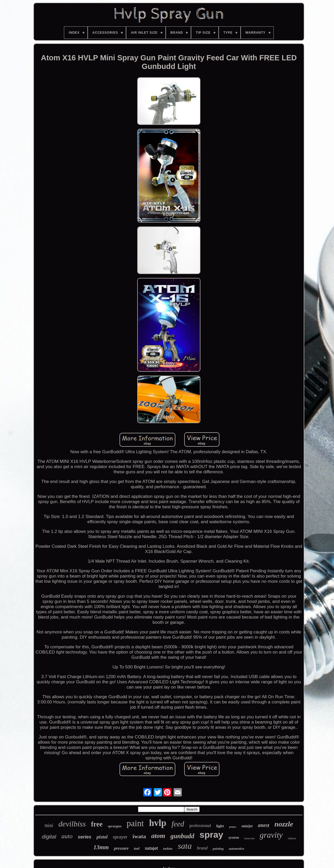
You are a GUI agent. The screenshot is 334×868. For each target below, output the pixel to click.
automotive (237, 849)
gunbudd (182, 836)
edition (292, 838)
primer (233, 827)
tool (137, 849)
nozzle (284, 824)
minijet (247, 826)
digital (49, 837)
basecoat (249, 838)
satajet (151, 848)
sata (185, 846)
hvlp (158, 823)
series (85, 837)
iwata (139, 836)
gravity (271, 835)
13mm (101, 847)
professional (200, 826)
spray (211, 835)
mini (49, 825)
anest (263, 825)
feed (178, 824)
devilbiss (72, 824)
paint (135, 823)
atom (158, 836)
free (97, 824)
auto (67, 836)
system (234, 837)
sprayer (120, 837)
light (220, 826)
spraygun (115, 826)
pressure (121, 848)
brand (202, 848)
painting (218, 849)
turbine (168, 849)
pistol (102, 837)
